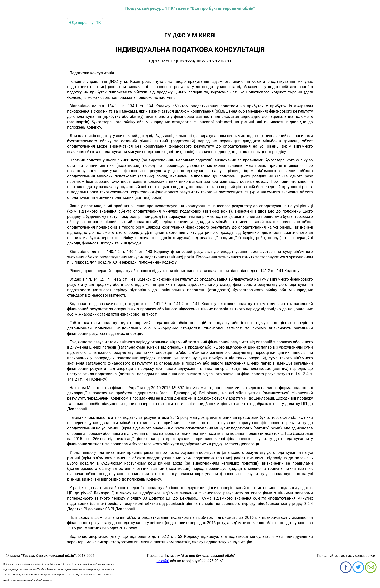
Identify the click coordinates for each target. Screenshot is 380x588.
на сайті (163, 561)
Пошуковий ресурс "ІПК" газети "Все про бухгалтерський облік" (190, 8)
